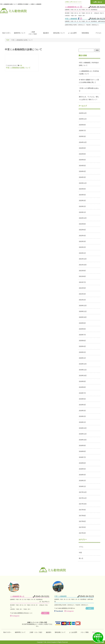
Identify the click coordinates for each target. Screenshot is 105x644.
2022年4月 (82, 236)
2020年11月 (83, 311)
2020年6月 (82, 341)
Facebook (59, 611)
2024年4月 (82, 171)
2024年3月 (82, 177)
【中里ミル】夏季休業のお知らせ (89, 90)
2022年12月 (83, 218)
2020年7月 (82, 335)
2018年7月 (82, 457)
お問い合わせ (98, 2)
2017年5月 (82, 527)
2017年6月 (82, 521)
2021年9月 (82, 271)
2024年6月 (82, 160)
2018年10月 (83, 440)
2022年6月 (82, 230)
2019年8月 (82, 387)
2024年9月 (82, 148)
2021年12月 (83, 259)
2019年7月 (82, 393)
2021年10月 (83, 265)
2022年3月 (82, 241)
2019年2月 (82, 416)
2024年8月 (82, 154)
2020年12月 (83, 306)
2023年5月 (82, 195)
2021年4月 (82, 294)
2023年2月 (82, 206)
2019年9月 (82, 381)
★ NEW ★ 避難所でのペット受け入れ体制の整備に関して (89, 81)
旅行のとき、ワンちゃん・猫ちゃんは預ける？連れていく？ (89, 98)
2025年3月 (82, 136)
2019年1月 (82, 422)
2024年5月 (82, 166)
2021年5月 (82, 288)
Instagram (15, 616)
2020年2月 (82, 352)
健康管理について (20, 33)
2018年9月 (82, 446)
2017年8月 (82, 516)
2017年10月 (83, 504)
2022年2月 (82, 247)
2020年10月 (83, 317)
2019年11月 (83, 370)
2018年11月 (83, 434)
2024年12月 (83, 142)
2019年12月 (83, 364)
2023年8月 (82, 189)
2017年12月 (83, 492)
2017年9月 (82, 510)
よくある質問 (72, 33)
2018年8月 (82, 451)
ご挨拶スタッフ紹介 (33, 33)
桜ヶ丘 (81, 558)
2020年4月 (82, 346)
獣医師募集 (85, 33)
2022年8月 (82, 224)
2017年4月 (82, 533)
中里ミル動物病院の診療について (18, 68)
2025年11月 (83, 119)
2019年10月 (83, 376)
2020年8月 (82, 329)
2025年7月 (82, 131)
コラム (81, 547)
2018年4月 (82, 475)
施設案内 (46, 33)
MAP (45, 613)
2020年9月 (82, 323)
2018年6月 (82, 463)
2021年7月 (82, 282)
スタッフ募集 (85, 632)
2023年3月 (82, 201)
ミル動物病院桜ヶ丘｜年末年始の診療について (89, 72)
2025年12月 (83, 113)
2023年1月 (82, 212)
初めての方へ (7, 33)
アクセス (98, 33)
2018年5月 (82, 469)
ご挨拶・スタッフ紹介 (36, 632)
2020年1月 (82, 358)
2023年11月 (83, 183)
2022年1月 (82, 253)
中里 (21, 65)
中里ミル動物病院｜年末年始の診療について (89, 64)
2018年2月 (82, 481)
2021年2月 (82, 300)
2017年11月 (83, 498)
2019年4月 (82, 405)
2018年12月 (83, 428)
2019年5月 (82, 399)
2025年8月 (82, 125)
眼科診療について (59, 33)
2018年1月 (82, 486)
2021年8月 (82, 276)
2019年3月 (82, 411)
